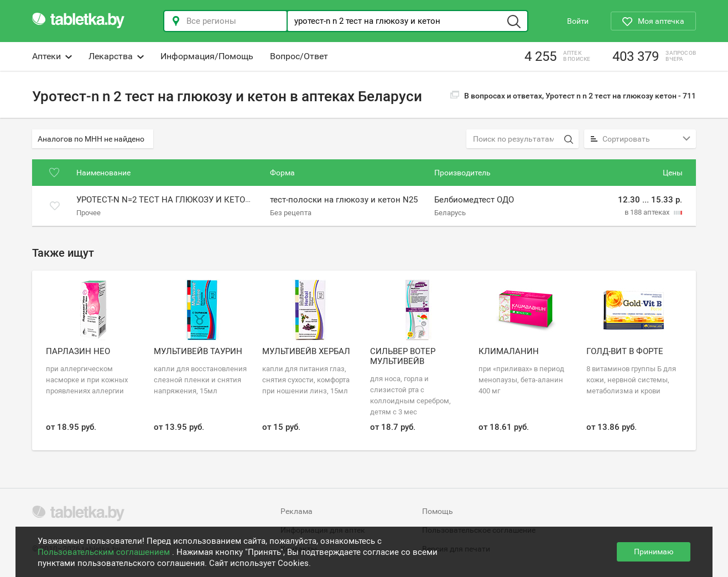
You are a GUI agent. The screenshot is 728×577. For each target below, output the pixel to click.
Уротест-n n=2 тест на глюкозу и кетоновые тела (187, 200)
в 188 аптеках (648, 212)
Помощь (438, 511)
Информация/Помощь (207, 56)
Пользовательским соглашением (105, 552)
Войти (578, 21)
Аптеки (52, 56)
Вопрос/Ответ (299, 56)
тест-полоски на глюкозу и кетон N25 (344, 200)
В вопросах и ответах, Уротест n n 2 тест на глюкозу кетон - (573, 96)
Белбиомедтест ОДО (474, 200)
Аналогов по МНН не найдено (91, 139)
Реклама (297, 511)
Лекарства (116, 56)
